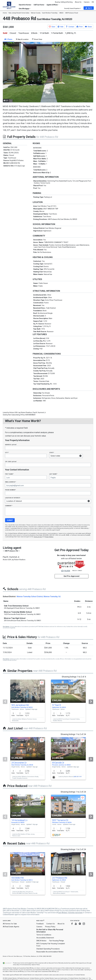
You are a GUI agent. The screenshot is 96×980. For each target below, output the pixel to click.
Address (11, 445)
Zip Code (11, 462)
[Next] (91, 702)
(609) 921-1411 (78, 777)
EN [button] (93, 2)
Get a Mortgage (25, 9)
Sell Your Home (39, 5)
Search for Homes (26, 5)
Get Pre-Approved (71, 576)
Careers (87, 2)
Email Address (11, 482)
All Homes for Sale (10, 924)
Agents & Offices (53, 5)
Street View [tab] (37, 39)
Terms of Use (38, 537)
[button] (89, 8)
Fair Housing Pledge (57, 941)
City (7, 452)
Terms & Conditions (44, 935)
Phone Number (10, 490)
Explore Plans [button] (36, 965)
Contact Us (51, 924)
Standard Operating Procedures (48, 949)
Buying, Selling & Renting (64, 2)
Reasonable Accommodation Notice (50, 952)
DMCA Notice (41, 941)
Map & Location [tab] (22, 39)
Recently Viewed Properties (72, 8)
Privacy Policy (50, 927)
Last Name (53, 474)
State (52, 452)
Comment (9, 506)
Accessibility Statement (45, 938)
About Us (78, 2)
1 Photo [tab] (8, 39)
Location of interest (13, 498)
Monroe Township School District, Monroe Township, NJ (39, 597)
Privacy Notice (49, 537)
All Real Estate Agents (11, 927)
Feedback (40, 924)
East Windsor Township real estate (70, 913)
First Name (9, 474)
